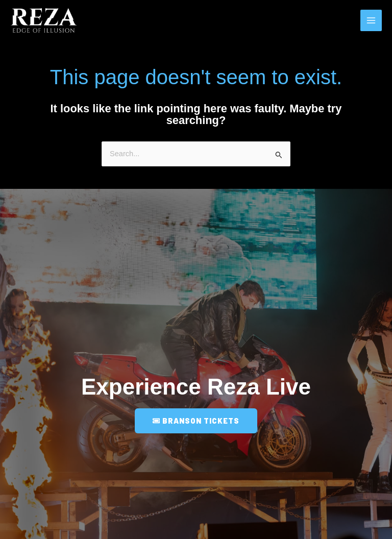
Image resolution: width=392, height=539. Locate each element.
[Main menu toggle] (371, 21)
